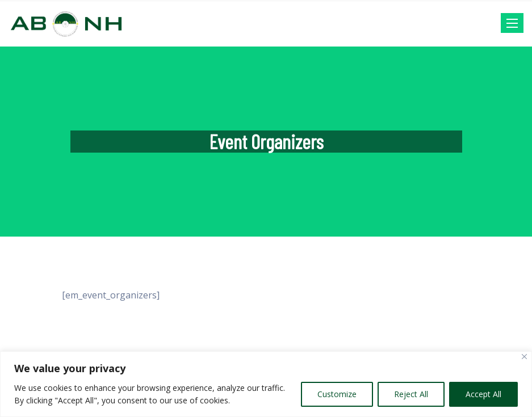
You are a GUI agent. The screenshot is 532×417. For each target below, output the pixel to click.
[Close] (524, 357)
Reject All (411, 394)
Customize (337, 394)
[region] (266, 384)
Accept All (483, 394)
